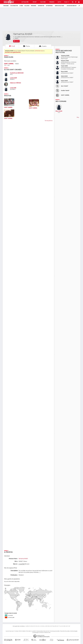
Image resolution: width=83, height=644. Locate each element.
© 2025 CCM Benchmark (45, 633)
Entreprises (49, 6)
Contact (17, 631)
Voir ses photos (49, 121)
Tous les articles (40, 631)
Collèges (27, 6)
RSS (20, 631)
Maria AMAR (64, 76)
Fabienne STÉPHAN (15, 83)
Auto (59, 2)
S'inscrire (6, 6)
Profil (13, 46)
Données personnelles (55, 631)
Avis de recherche (72, 6)
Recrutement (46, 631)
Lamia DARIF (13, 78)
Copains (44, 46)
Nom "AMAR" (65, 86)
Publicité (24, 631)
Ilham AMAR (64, 72)
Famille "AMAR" (65, 91)
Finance (52, 2)
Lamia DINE (13, 88)
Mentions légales (74, 631)
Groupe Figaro (36, 633)
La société (34, 631)
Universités (41, 6)
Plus (67, 2)
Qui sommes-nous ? (10, 631)
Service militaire (59, 6)
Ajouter (17, 41)
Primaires (34, 6)
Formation (29, 631)
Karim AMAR (64, 81)
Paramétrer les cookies (65, 631)
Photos (28, 46)
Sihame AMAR (65, 61)
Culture (43, 2)
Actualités (25, 2)
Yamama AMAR (65, 56)
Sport (35, 2)
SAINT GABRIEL (9, 64)
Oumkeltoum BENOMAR (17, 73)
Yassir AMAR (64, 66)
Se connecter (14, 6)
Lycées (21, 6)
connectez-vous (39, 51)
